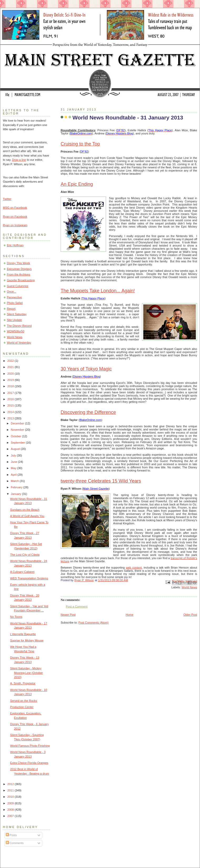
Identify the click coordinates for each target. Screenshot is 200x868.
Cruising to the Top (80, 144)
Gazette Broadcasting (21, 280)
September (18, 443)
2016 (11, 399)
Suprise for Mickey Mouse (27, 640)
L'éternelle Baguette (23, 634)
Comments (15, 843)
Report (11, 309)
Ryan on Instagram (15, 225)
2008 (11, 810)
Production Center (22, 707)
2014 (11, 412)
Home (130, 615)
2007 (11, 816)
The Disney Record (19, 326)
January (16, 494)
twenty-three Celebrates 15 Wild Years (101, 481)
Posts (11, 835)
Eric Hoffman (15, 245)
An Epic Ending (77, 184)
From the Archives (19, 274)
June (14, 462)
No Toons (16, 617)
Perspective (14, 297)
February (17, 487)
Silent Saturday (17, 314)
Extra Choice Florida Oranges (29, 763)
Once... (12, 292)
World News (189, 587)
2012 (11, 784)
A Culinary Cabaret (22, 572)
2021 (11, 367)
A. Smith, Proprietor (23, 683)
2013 (11, 418)
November (18, 430)
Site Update (14, 320)
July (14, 455)
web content (134, 568)
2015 (11, 405)
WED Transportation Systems (29, 578)
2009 (11, 803)
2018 (11, 386)
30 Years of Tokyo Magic (86, 369)
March (15, 481)
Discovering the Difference (88, 412)
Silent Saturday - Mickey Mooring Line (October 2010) (27, 673)
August (16, 449)
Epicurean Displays (19, 269)
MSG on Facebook (15, 208)
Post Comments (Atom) (94, 623)
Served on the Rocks (24, 701)
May (14, 468)
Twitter (7, 199)
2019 (11, 380)
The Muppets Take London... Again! (98, 291)
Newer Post (68, 615)
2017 (11, 393)
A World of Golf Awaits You (27, 516)
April (14, 475)
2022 (11, 361)
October (16, 436)
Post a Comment (77, 606)
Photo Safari (15, 303)
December (18, 423)
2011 (11, 790)
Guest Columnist (18, 286)
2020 (11, 374)
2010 (11, 797)
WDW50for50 (15, 331)
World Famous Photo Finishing (30, 746)
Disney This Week (19, 263)
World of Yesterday (19, 343)
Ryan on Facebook (15, 217)
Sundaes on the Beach (25, 510)
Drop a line (19, 160)
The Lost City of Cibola (25, 555)
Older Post (190, 615)
